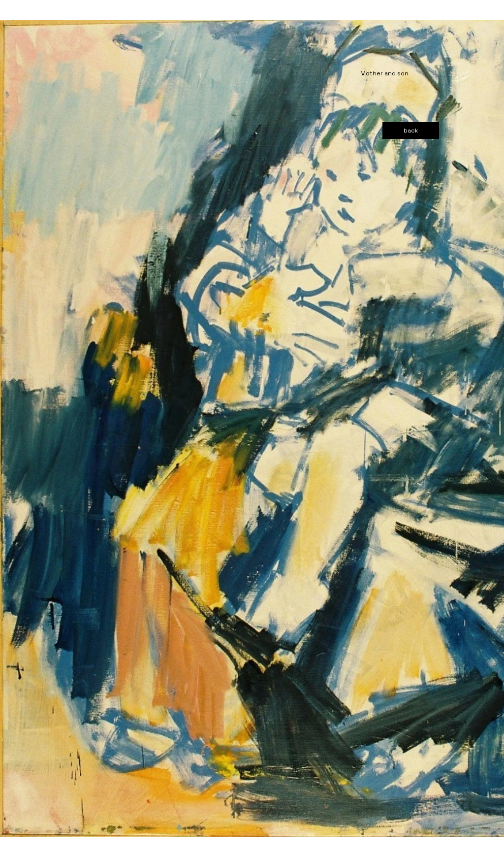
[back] (411, 131)
